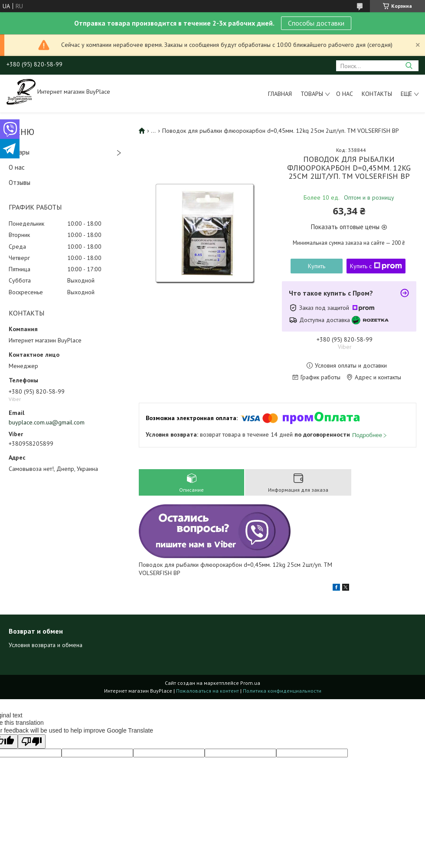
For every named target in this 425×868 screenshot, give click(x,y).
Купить (317, 266)
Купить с (376, 266)
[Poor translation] (32, 741)
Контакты (377, 94)
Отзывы (20, 182)
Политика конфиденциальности (282, 691)
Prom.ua (250, 683)
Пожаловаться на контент (208, 691)
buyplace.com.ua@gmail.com (47, 422)
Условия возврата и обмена (46, 645)
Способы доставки (316, 23)
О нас (345, 94)
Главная (280, 94)
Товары (312, 94)
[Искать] (409, 66)
